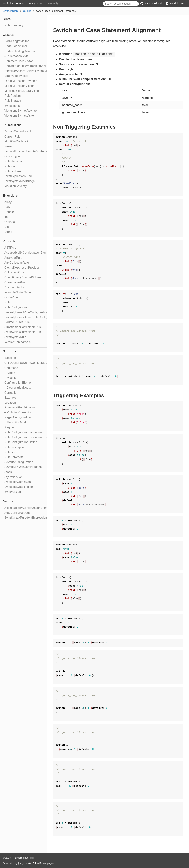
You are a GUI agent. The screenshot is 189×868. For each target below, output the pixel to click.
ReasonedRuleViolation (20, 407)
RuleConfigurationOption (21, 442)
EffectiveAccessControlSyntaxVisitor (29, 71)
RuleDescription (15, 447)
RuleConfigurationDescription (24, 432)
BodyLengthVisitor (17, 41)
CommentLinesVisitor (19, 61)
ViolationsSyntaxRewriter (21, 111)
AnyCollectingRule (17, 263)
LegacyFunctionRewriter (21, 81)
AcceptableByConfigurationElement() (29, 508)
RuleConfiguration (16, 307)
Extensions (10, 196)
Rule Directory (14, 25)
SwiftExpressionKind (18, 176)
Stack (8, 472)
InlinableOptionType (18, 292)
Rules (7, 19)
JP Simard (17, 858)
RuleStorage (13, 101)
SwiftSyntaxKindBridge (20, 181)
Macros (8, 501)
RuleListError (13, 171)
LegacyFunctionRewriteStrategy (26, 151)
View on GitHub (151, 3)
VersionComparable (18, 342)
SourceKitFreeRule (17, 322)
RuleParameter (14, 457)
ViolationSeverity (16, 186)
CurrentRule (12, 137)
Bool (7, 207)
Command (11, 368)
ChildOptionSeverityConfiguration (27, 363)
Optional (10, 222)
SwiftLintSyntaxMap (18, 482)
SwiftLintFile (13, 106)
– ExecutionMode (16, 422)
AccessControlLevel (18, 131)
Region (9, 427)
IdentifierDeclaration (18, 141)
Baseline (10, 358)
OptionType (12, 156)
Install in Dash (176, 3)
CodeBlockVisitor (16, 46)
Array (8, 202)
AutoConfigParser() (17, 513)
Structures (10, 351)
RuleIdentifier (13, 161)
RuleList (10, 452)
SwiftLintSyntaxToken (19, 487)
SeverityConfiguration (19, 462)
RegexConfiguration (18, 417)
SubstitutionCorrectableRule (23, 327)
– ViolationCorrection (18, 412)
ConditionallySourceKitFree (23, 277)
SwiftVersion (13, 492)
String (8, 232)
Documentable (14, 287)
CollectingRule (14, 272)
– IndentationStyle (16, 56)
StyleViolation (13, 477)
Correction (11, 393)
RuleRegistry (13, 96)
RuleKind (11, 166)
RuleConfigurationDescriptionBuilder (29, 437)
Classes (8, 35)
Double (9, 212)
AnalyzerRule (13, 258)
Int (6, 217)
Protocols (9, 241)
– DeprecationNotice (18, 388)
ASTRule (10, 248)
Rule (7, 302)
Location (10, 403)
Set (7, 227)
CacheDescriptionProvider (22, 268)
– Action (10, 373)
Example (10, 398)
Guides (27, 11)
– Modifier (11, 378)
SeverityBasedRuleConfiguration (26, 312)
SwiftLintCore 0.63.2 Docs (19, 3)
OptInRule (11, 297)
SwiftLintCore (11, 11)
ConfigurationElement (19, 383)
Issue (8, 146)
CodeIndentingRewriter (20, 51)
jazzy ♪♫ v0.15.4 (27, 863)
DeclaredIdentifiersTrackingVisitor (27, 66)
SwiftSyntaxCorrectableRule (23, 332)
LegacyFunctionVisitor (19, 86)
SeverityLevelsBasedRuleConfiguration (30, 317)
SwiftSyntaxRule (15, 337)
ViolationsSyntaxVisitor (20, 116)
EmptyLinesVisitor (16, 76)
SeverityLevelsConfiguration (23, 467)
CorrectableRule (15, 282)
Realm (43, 863)
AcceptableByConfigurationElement (28, 253)
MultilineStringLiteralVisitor (22, 91)
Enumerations (12, 125)
